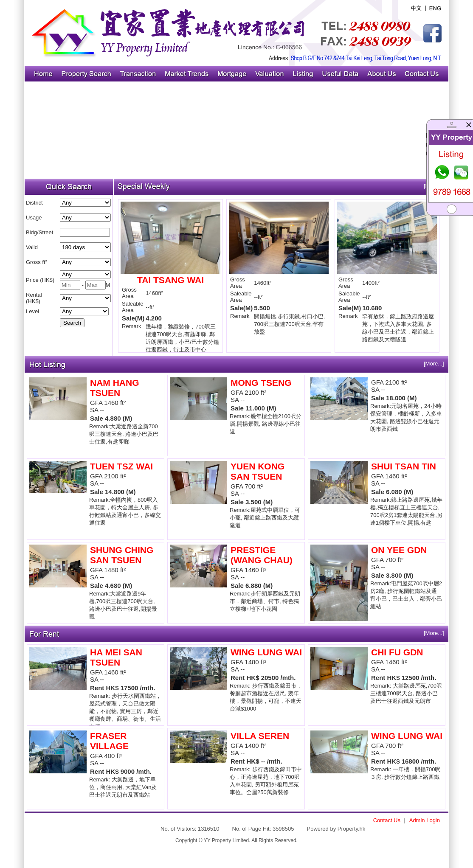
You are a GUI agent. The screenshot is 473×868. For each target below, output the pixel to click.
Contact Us (387, 820)
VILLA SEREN (260, 736)
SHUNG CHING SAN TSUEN (122, 555)
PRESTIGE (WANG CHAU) (262, 555)
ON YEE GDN (399, 550)
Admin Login (425, 820)
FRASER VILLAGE (109, 741)
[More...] (434, 364)
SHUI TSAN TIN (404, 466)
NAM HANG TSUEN (115, 388)
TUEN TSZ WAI (121, 466)
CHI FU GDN (397, 652)
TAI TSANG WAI (170, 280)
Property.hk (352, 829)
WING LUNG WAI (266, 652)
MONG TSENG (261, 383)
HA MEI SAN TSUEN (116, 657)
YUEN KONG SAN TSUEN (258, 471)
